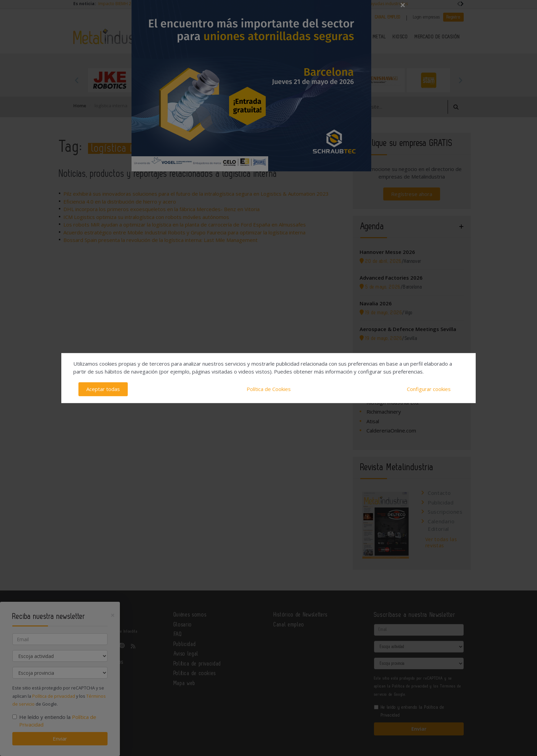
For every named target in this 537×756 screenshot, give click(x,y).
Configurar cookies (429, 389)
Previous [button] (77, 80)
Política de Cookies (269, 389)
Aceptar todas (103, 389)
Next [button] (460, 80)
